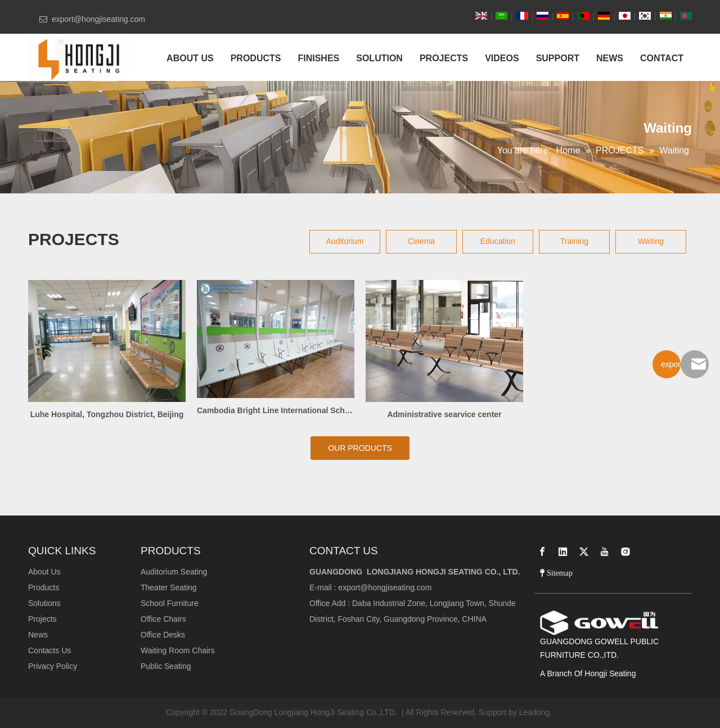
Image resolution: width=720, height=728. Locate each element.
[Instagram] (625, 551)
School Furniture (170, 603)
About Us (44, 572)
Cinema (421, 241)
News (38, 635)
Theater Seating (169, 587)
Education (498, 241)
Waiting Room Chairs (178, 650)
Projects (42, 619)
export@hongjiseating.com (385, 587)
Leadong (535, 712)
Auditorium (345, 241)
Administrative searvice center (444, 414)
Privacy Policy (53, 666)
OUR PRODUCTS (360, 448)
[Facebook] (542, 551)
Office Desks (163, 635)
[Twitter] (584, 551)
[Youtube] (605, 551)
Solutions (44, 603)
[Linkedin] (563, 551)
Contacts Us (49, 650)
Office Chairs (163, 619)
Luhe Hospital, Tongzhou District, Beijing (107, 414)
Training (574, 241)
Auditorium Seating (174, 572)
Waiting (651, 241)
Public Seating (166, 666)
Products (44, 587)
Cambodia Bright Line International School (276, 410)
